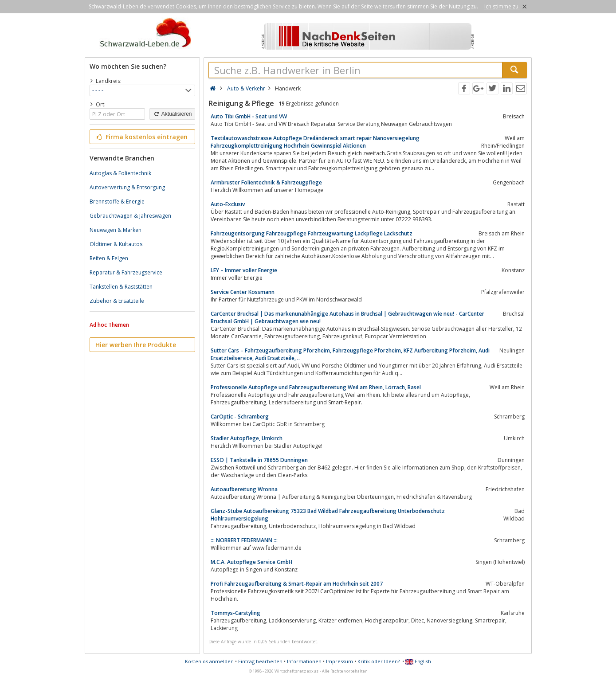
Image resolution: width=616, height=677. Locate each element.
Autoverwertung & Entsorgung (127, 187)
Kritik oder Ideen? (379, 661)
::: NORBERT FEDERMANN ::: (244, 540)
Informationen (304, 661)
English (418, 661)
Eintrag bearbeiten (260, 661)
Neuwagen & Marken (116, 230)
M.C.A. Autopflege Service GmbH (251, 562)
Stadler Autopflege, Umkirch (247, 438)
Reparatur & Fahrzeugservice (126, 272)
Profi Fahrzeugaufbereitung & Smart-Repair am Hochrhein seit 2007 (297, 584)
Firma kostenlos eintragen (142, 137)
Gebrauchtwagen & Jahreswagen (130, 216)
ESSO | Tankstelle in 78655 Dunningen (259, 460)
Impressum (339, 661)
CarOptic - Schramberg (240, 417)
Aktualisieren (172, 114)
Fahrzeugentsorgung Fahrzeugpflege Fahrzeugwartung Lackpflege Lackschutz (312, 233)
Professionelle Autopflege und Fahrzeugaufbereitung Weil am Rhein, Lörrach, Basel (316, 387)
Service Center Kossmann (243, 292)
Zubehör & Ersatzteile (117, 301)
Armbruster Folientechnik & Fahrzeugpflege (266, 182)
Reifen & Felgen (109, 258)
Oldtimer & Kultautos (116, 244)
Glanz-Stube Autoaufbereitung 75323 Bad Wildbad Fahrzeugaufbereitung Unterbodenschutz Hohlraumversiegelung (328, 515)
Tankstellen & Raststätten (121, 287)
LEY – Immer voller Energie (244, 270)
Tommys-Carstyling (235, 613)
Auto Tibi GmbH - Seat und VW (249, 116)
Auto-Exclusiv (228, 204)
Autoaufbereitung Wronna (244, 489)
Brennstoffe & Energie (117, 202)
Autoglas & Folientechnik (120, 173)
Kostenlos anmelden (209, 661)
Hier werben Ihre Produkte (136, 345)
